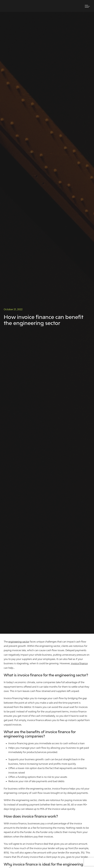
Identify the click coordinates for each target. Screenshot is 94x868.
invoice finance (79, 663)
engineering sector (19, 642)
